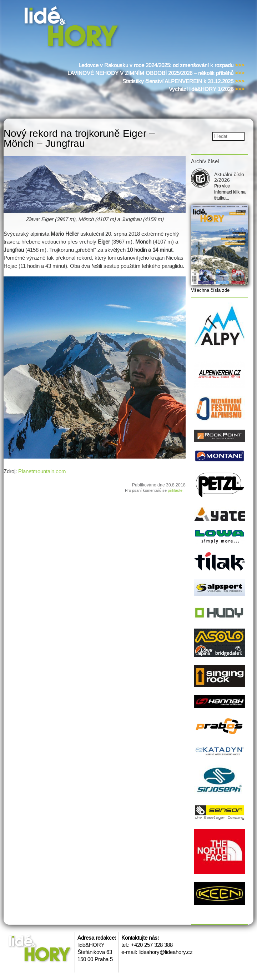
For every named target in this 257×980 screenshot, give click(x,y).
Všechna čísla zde (210, 290)
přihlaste (175, 490)
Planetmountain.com (42, 471)
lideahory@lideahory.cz (166, 952)
